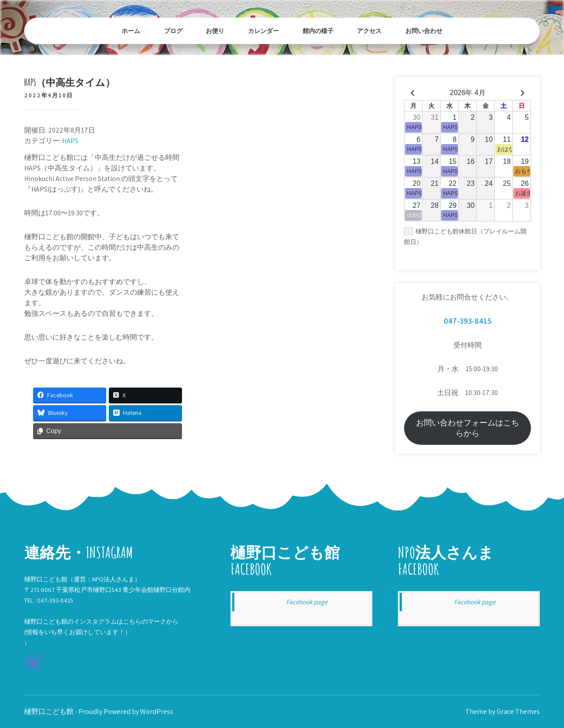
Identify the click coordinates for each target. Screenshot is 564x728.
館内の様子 (318, 31)
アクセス (369, 31)
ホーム (131, 31)
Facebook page (307, 602)
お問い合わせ (424, 31)
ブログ (173, 31)
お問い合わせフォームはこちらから (468, 428)
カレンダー (263, 31)
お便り (215, 31)
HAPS (70, 141)
